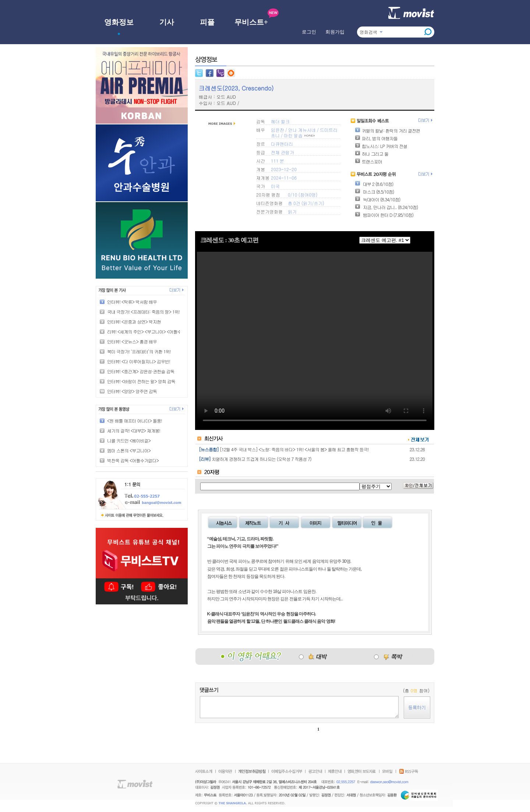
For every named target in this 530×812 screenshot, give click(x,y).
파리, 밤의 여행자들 (376, 138)
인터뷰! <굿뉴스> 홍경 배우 (132, 341)
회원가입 (335, 32)
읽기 (307, 203)
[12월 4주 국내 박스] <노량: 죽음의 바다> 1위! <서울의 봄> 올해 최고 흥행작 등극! (294, 449)
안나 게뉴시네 (302, 130)
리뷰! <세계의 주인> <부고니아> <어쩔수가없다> (151, 331)
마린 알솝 (293, 135)
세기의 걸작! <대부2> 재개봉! (134, 430)
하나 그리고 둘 (372, 154)
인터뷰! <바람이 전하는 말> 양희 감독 (141, 381)
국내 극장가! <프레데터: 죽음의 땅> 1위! (143, 312)
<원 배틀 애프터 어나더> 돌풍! (135, 421)
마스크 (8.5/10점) (374, 192)
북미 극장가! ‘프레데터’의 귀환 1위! (139, 351)
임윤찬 (278, 130)
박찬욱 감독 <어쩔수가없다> (133, 460)
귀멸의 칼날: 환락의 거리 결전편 (387, 130)
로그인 (309, 32)
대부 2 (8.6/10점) (374, 184)
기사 (167, 22)
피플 (207, 22)
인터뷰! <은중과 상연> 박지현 (134, 322)
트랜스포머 (368, 161)
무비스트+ (251, 22)
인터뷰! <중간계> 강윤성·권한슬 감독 (141, 371)
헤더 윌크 (280, 121)
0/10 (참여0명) (303, 195)
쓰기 (318, 203)
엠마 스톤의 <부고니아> (129, 450)
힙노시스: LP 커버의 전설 (381, 146)
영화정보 (119, 22)
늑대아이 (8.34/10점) (377, 199)
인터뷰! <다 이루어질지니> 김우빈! (139, 361)
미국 (275, 186)
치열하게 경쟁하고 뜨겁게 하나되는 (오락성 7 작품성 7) (262, 459)
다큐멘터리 (282, 144)
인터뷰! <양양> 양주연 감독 (132, 391)
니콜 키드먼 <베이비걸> (129, 440)
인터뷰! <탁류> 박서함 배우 (132, 302)
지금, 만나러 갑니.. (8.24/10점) (386, 207)
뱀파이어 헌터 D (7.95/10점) (384, 215)
